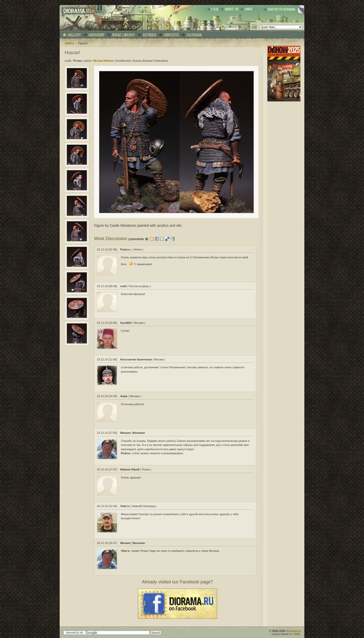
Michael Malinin (104, 61)
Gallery (69, 43)
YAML (297, 634)
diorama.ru (293, 631)
